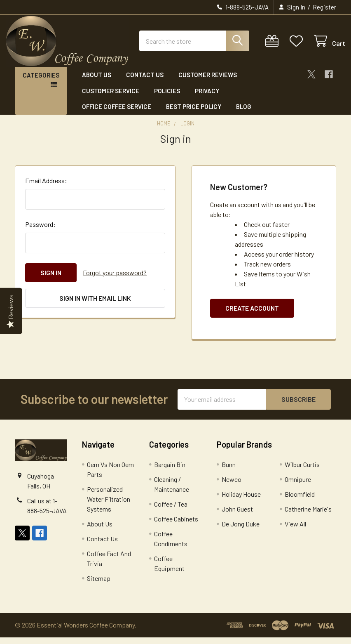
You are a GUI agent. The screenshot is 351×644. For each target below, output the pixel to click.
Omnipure (298, 486)
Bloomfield (300, 501)
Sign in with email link (95, 305)
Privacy (207, 97)
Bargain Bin (170, 471)
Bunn (229, 471)
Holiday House (241, 501)
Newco (232, 486)
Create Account (252, 315)
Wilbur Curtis (302, 471)
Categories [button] (41, 82)
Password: (40, 231)
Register (324, 7)
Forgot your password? (115, 279)
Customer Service (111, 97)
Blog (244, 113)
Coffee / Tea (171, 511)
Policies (167, 97)
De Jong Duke (241, 530)
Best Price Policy (194, 113)
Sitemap (99, 585)
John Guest (237, 515)
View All (295, 530)
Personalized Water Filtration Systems (109, 506)
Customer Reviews (208, 82)
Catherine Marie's (308, 515)
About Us (97, 82)
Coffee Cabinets (176, 525)
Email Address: (46, 187)
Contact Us (145, 82)
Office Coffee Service (117, 113)
